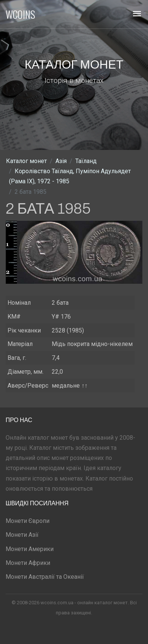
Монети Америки (30, 549)
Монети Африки (28, 563)
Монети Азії (22, 535)
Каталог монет (26, 161)
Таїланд (86, 161)
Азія (61, 161)
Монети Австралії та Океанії (45, 577)
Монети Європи (28, 521)
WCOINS (20, 14)
